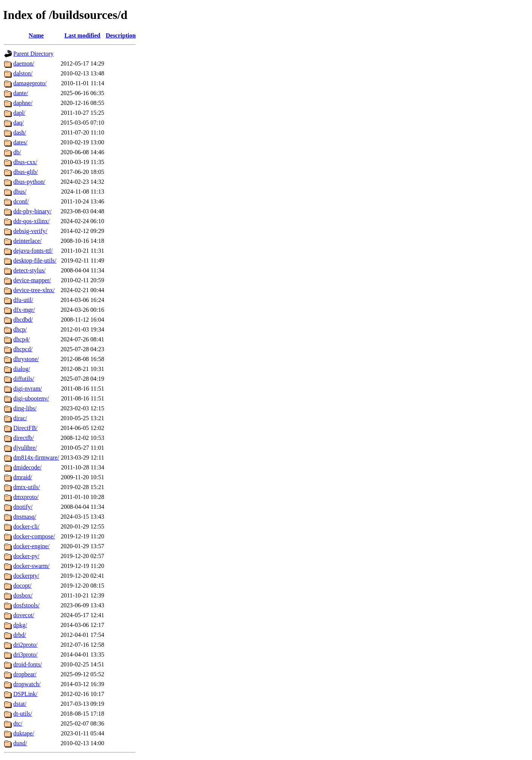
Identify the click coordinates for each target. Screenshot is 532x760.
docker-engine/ (31, 546)
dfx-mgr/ (24, 310)
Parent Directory (33, 54)
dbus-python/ (29, 182)
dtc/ (18, 723)
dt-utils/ (23, 714)
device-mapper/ (32, 280)
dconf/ (21, 201)
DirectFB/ (25, 428)
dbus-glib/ (26, 172)
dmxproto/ (26, 497)
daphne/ (23, 103)
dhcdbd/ (23, 320)
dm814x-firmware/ (36, 457)
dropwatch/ (27, 684)
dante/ (21, 93)
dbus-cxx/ (25, 162)
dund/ (20, 743)
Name (36, 35)
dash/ (20, 132)
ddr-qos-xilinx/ (31, 221)
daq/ (19, 123)
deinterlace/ (27, 241)
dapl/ (19, 113)
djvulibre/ (25, 448)
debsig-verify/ (30, 231)
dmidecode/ (27, 467)
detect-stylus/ (29, 270)
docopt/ (22, 586)
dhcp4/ (22, 339)
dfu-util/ (23, 300)
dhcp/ (20, 329)
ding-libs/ (25, 408)
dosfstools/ (26, 605)
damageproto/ (30, 83)
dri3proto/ (25, 654)
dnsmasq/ (25, 517)
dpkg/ (20, 625)
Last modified (82, 35)
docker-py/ (26, 556)
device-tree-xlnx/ (34, 290)
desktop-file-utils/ (35, 260)
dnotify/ (23, 507)
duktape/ (24, 733)
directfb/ (23, 438)
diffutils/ (24, 379)
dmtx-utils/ (27, 487)
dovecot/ (24, 615)
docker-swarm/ (31, 566)
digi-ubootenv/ (31, 398)
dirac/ (20, 418)
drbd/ (20, 635)
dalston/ (23, 73)
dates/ (20, 142)
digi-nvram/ (28, 389)
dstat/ (20, 704)
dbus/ (20, 192)
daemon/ (24, 63)
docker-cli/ (26, 526)
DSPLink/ (25, 694)
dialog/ (22, 369)
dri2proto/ (25, 645)
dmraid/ (23, 477)
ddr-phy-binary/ (32, 211)
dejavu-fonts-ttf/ (33, 251)
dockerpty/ (26, 576)
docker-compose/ (34, 536)
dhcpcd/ (23, 349)
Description (121, 35)
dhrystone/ (26, 359)
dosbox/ (23, 595)
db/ (17, 152)
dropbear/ (25, 674)
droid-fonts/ (28, 664)
